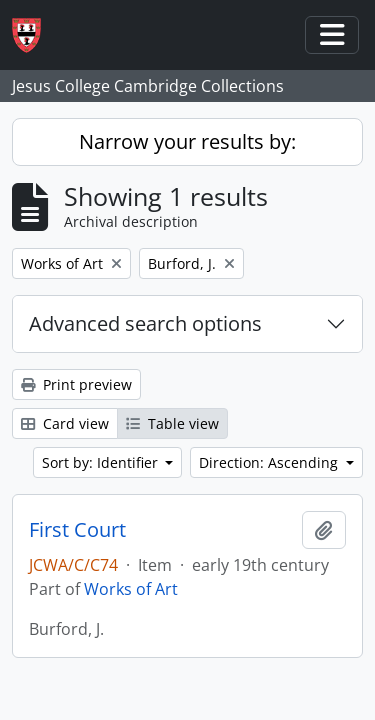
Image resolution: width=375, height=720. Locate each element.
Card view (65, 423)
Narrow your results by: (187, 141)
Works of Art (131, 589)
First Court (77, 530)
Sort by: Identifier (102, 462)
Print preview (76, 384)
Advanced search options (145, 323)
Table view (172, 423)
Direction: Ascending (270, 462)
